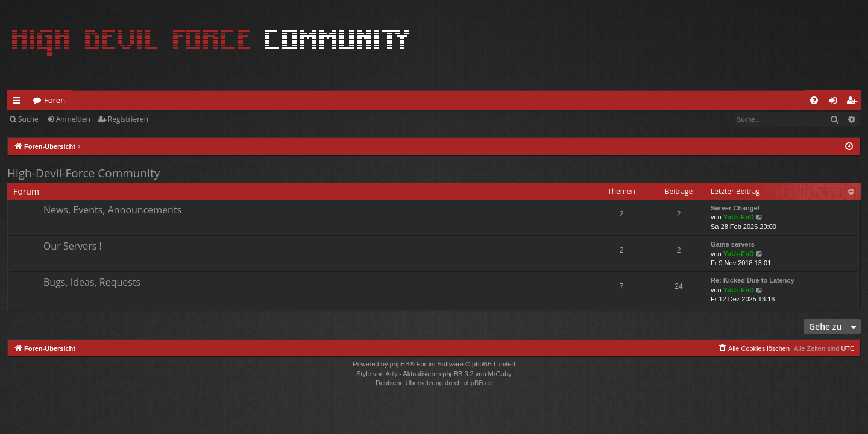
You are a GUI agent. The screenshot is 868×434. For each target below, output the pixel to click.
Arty (392, 374)
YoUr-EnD (739, 217)
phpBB (399, 364)
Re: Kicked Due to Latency (753, 280)
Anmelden (73, 119)
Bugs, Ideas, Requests (92, 282)
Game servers (733, 244)
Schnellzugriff (19, 102)
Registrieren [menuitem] (854, 102)
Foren (55, 100)
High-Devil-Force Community (83, 173)
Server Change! (735, 208)
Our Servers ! (73, 246)
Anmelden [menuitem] (836, 102)
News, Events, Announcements (112, 210)
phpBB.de (478, 383)
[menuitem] (814, 100)
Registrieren (128, 119)
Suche (28, 119)
